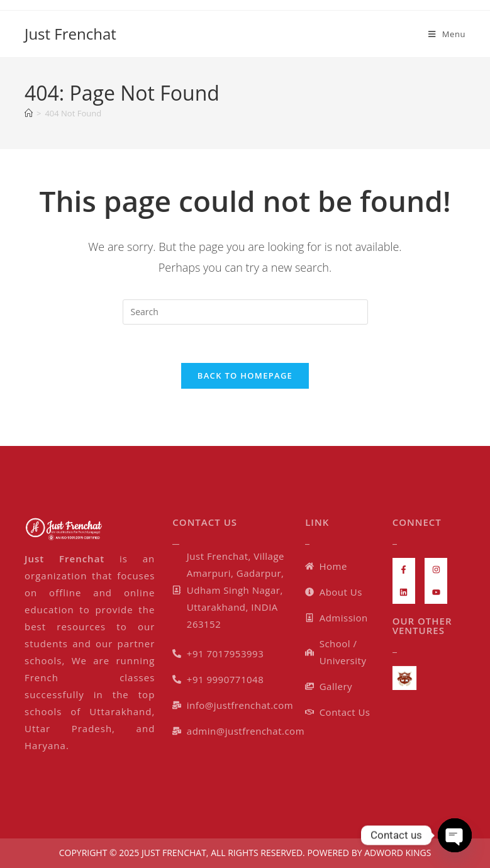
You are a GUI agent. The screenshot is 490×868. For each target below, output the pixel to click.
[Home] (29, 113)
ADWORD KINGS (397, 853)
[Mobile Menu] (447, 34)
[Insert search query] (245, 312)
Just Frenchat (70, 34)
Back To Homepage (245, 376)
